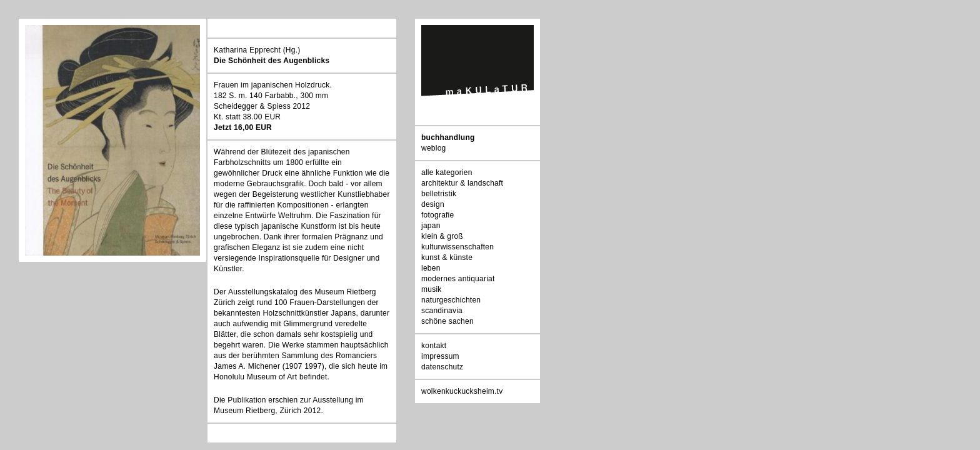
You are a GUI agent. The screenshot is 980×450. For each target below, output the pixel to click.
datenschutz (442, 367)
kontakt (434, 346)
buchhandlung (448, 137)
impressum (440, 356)
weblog (433, 148)
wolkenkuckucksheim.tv (462, 391)
